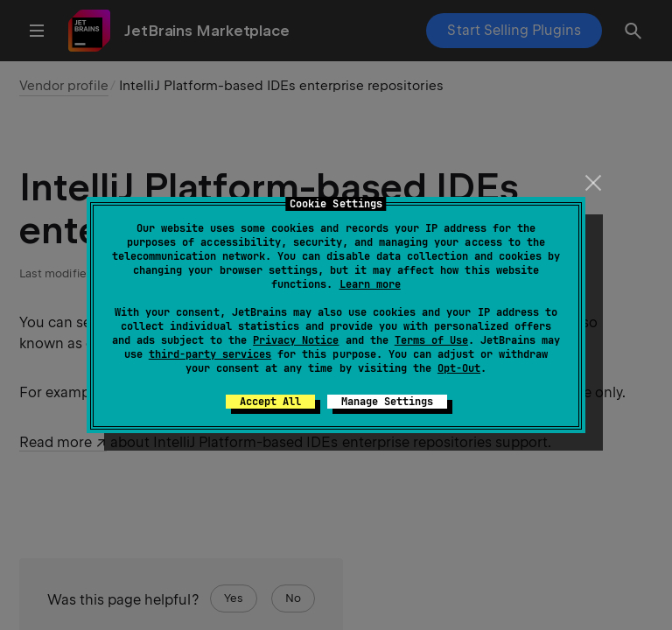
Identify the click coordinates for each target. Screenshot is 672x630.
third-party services (210, 354)
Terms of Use (431, 340)
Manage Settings (387, 402)
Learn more (370, 284)
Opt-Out (459, 368)
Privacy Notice (296, 340)
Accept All (270, 402)
